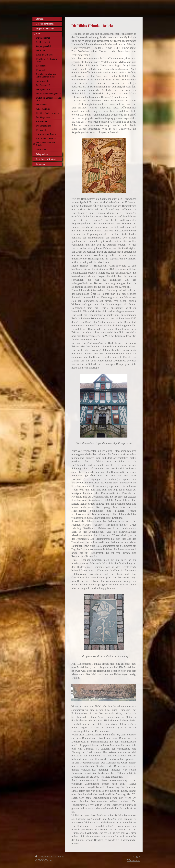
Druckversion (45, 857)
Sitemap (60, 857)
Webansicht (133, 860)
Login (136, 857)
